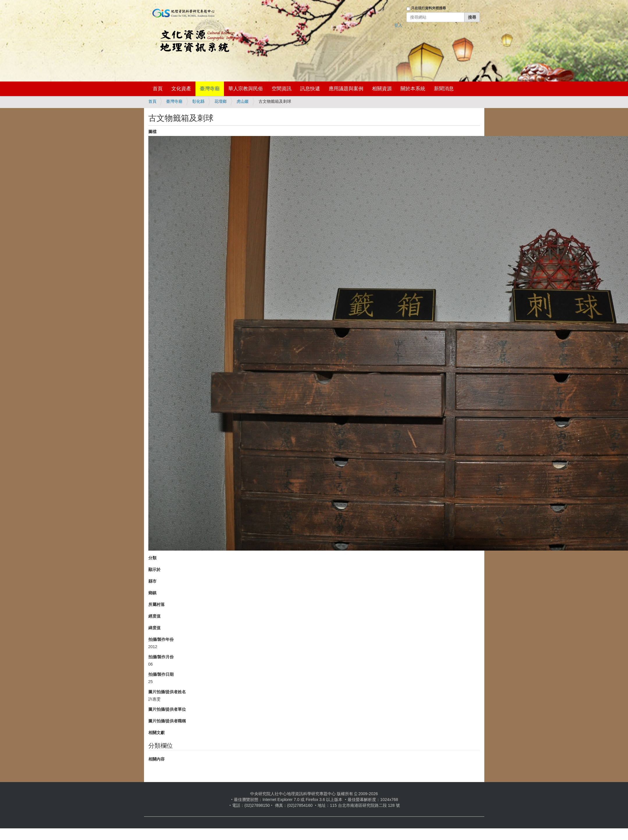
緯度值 (154, 628)
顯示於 (154, 570)
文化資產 (181, 89)
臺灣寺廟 (210, 89)
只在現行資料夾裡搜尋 (428, 8)
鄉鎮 (152, 593)
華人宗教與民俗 (246, 89)
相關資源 (382, 89)
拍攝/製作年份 (161, 639)
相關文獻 (156, 733)
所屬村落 (156, 604)
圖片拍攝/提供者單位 (167, 709)
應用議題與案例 (346, 89)
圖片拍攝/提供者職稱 (167, 721)
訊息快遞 (310, 89)
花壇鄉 (220, 101)
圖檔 (152, 132)
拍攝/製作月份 (161, 657)
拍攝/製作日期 (161, 674)
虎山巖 (243, 101)
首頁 (158, 89)
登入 (398, 25)
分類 (152, 558)
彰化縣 (198, 101)
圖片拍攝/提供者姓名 (167, 692)
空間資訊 (282, 89)
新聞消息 (444, 89)
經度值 (154, 616)
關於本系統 (413, 89)
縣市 (152, 581)
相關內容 (156, 759)
